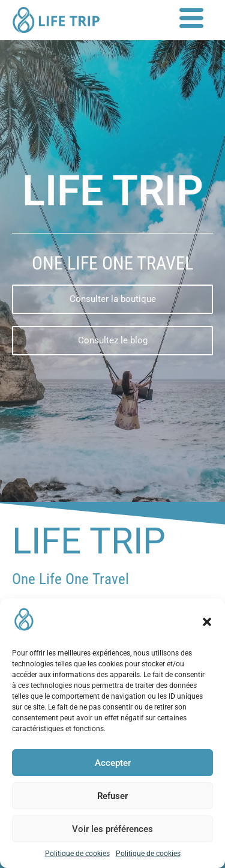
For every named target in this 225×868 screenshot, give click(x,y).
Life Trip (89, 541)
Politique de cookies (77, 854)
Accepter (113, 763)
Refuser (112, 796)
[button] (207, 622)
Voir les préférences (112, 829)
